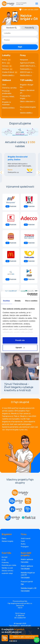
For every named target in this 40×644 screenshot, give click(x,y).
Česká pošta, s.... (26, 69)
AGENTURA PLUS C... (28, 66)
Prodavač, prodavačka (7, 92)
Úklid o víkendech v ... (28, 103)
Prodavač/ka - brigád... (26, 97)
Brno (6, 63)
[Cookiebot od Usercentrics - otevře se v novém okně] (28, 295)
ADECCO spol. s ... (27, 72)
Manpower (24, 60)
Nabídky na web (7, 568)
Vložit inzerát (26, 539)
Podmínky (5, 563)
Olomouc (7, 69)
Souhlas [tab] (6, 301)
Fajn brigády (25, 577)
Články (4, 539)
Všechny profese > (8, 108)
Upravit (20, 348)
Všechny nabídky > (26, 113)
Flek (22, 584)
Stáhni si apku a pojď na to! (24, 637)
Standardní (11, 28)
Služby (23, 544)
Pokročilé (29, 28)
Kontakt (5, 557)
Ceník (23, 541)
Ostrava (7, 66)
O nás (4, 560)
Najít (20, 47)
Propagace (25, 547)
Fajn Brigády (25, 569)
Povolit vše (20, 340)
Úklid (4, 85)
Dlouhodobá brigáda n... (28, 108)
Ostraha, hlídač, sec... (8, 98)
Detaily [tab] (18, 301)
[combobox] (20, 33)
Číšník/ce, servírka (9, 88)
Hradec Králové (10, 72)
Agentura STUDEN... (28, 63)
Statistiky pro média (9, 565)
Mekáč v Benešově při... (27, 92)
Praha (7, 60)
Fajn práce (25, 562)
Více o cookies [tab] (31, 301)
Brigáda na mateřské (6, 103)
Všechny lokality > (8, 75)
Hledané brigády (7, 541)
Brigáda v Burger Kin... (27, 86)
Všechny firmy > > (26, 75)
